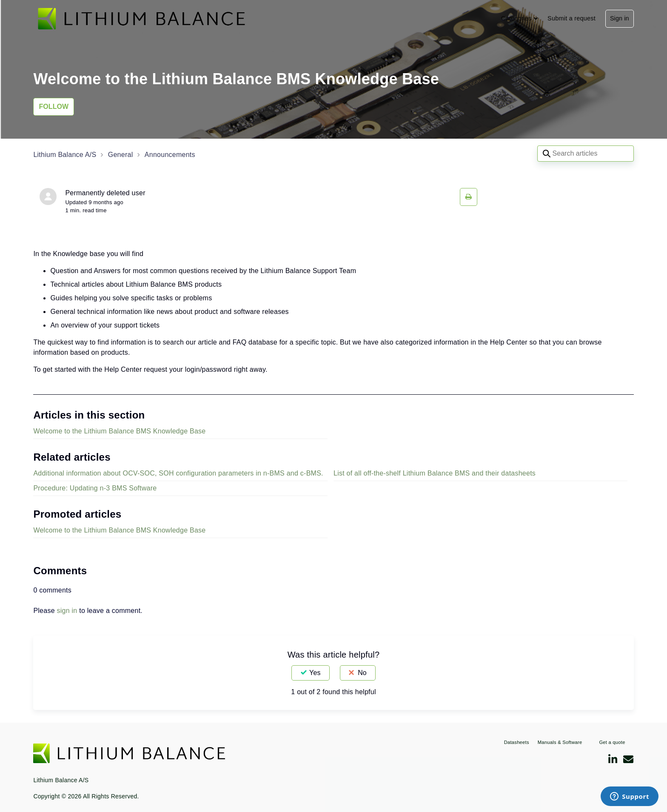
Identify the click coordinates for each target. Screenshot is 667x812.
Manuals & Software (560, 742)
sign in (67, 611)
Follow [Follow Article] (54, 107)
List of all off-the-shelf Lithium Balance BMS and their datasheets (435, 473)
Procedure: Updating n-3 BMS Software (95, 488)
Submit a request (572, 18)
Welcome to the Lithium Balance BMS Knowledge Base (119, 431)
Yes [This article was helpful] (315, 673)
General (121, 155)
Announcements (170, 155)
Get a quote (612, 742)
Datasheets (517, 742)
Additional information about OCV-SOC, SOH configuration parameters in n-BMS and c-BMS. (178, 473)
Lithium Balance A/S (65, 155)
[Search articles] (586, 154)
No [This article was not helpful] (362, 673)
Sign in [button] (620, 18)
